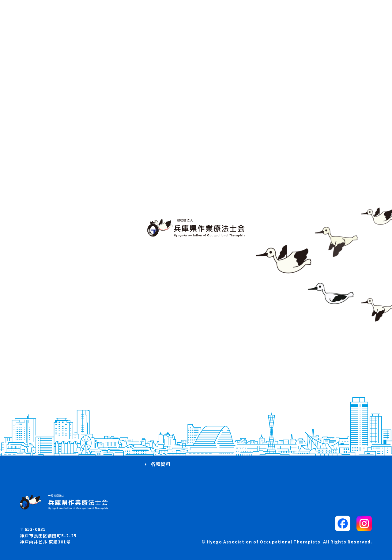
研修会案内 (163, 408)
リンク (280, 431)
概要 (35, 420)
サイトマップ (287, 420)
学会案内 (161, 420)
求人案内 (161, 431)
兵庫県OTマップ (48, 442)
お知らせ (40, 431)
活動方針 (40, 408)
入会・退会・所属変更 (175, 442)
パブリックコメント (295, 408)
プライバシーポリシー (297, 442)
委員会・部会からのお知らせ (183, 453)
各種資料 (161, 464)
